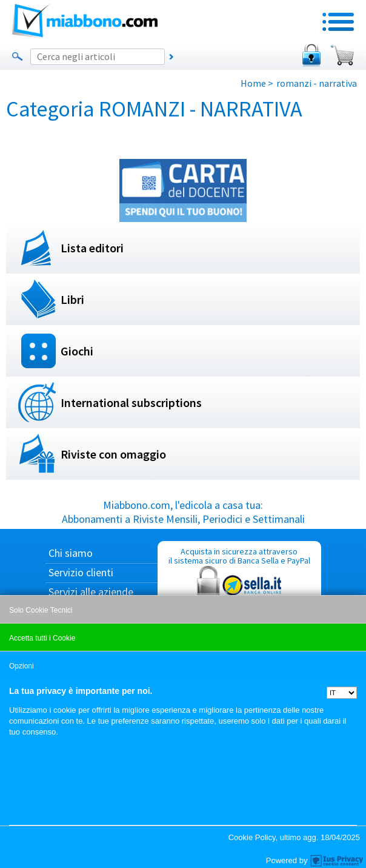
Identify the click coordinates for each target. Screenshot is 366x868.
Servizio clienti (81, 572)
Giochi (77, 351)
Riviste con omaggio (113, 454)
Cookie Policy (252, 837)
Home (253, 83)
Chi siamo (71, 553)
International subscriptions (131, 402)
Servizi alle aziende (91, 592)
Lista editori (92, 248)
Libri (72, 299)
